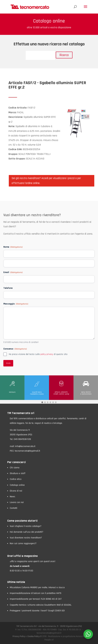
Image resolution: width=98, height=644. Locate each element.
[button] (42, 403)
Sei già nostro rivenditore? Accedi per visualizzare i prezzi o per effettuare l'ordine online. (46, 181)
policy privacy (47, 354)
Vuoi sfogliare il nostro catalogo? (26, 526)
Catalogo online (17, 485)
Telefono (8, 288)
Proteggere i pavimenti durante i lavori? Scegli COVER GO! (37, 611)
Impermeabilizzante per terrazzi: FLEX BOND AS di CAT (36, 599)
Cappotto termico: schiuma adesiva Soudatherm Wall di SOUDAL (41, 605)
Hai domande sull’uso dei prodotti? (27, 532)
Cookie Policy (33, 636)
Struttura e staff (18, 473)
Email (13, 272)
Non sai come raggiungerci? (23, 543)
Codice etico (16, 479)
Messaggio (16, 304)
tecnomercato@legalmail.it (27, 451)
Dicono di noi (16, 491)
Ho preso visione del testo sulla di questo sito (38, 354)
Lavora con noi (17, 502)
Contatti (14, 508)
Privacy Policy (19, 636)
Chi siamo (15, 468)
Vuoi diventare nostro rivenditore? (26, 538)
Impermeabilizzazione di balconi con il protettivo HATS (36, 593)
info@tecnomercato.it (25, 446)
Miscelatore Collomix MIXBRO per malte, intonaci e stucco (37, 587)
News (13, 497)
